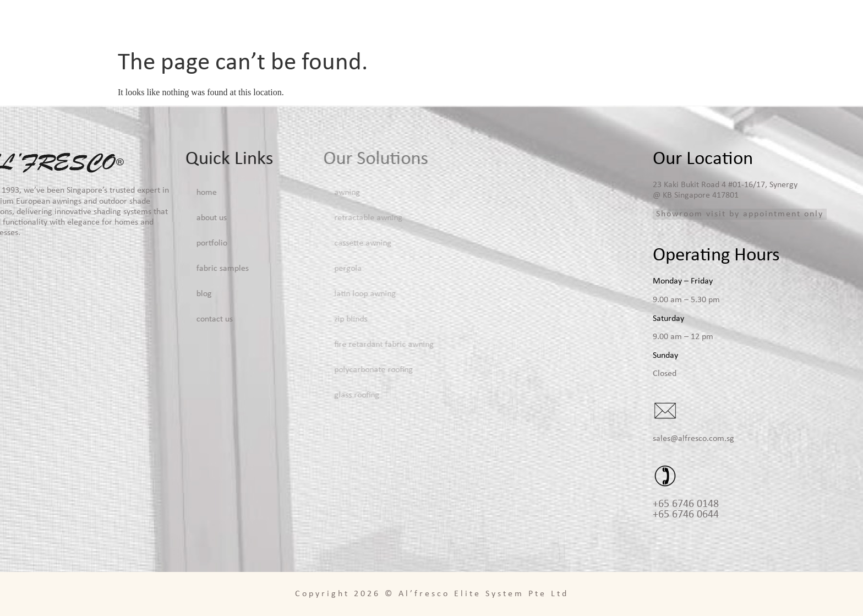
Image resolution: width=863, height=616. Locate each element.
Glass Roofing (266, 395)
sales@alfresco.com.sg (693, 439)
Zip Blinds (260, 319)
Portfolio (611, 22)
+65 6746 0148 (686, 504)
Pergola (257, 269)
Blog (762, 22)
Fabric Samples (691, 22)
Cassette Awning (272, 243)
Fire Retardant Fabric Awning (293, 345)
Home (396, 22)
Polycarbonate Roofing (283, 370)
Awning (256, 193)
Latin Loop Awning (274, 294)
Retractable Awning (277, 218)
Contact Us (823, 22)
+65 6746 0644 (686, 515)
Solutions (534, 22)
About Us (457, 22)
